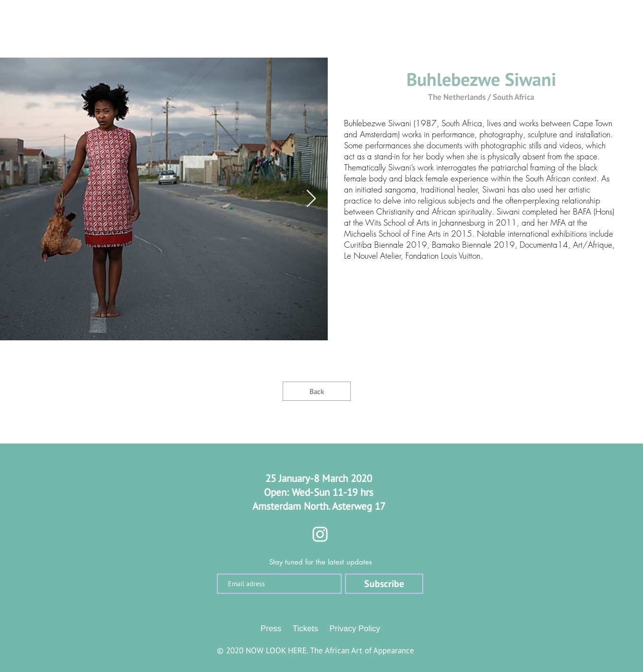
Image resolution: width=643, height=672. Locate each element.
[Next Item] (311, 199)
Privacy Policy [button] (355, 629)
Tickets (305, 629)
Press (271, 629)
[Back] (317, 391)
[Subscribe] (384, 584)
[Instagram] (320, 534)
